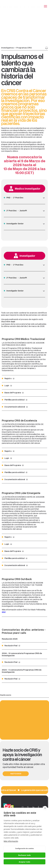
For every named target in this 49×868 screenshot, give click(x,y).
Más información (11, 841)
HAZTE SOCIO (16, 774)
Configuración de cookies (24, 848)
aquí (4, 612)
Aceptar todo (24, 862)
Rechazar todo (24, 855)
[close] (45, 808)
